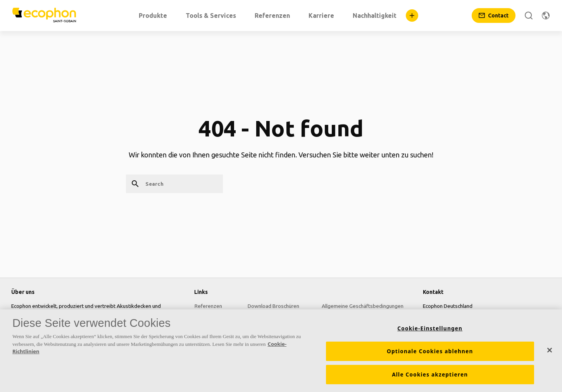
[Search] (529, 16)
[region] (281, 351)
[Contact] (494, 16)
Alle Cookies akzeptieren (430, 375)
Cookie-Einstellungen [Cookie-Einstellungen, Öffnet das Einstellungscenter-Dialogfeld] (430, 328)
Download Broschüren (273, 306)
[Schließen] (550, 350)
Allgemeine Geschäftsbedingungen (362, 306)
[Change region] (546, 16)
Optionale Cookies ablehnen (430, 351)
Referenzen (208, 306)
